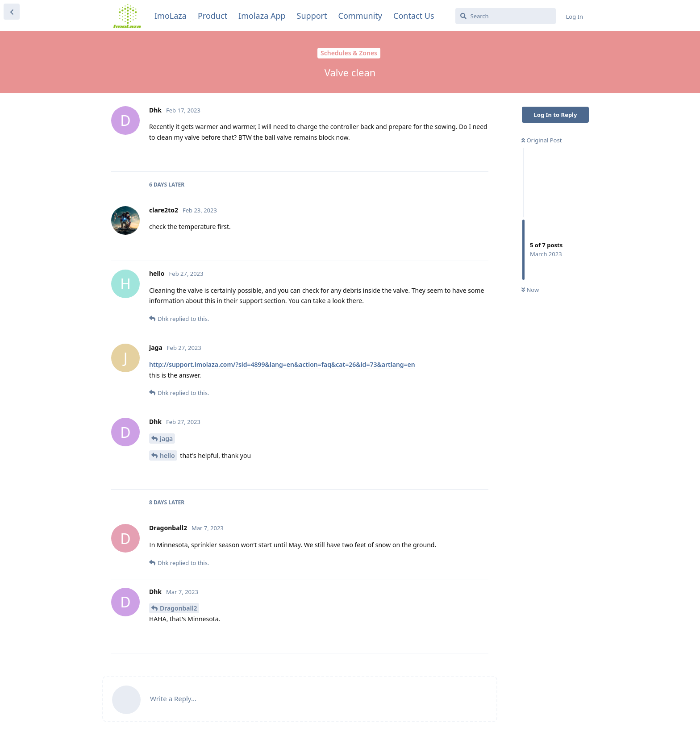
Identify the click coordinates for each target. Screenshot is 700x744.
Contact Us (414, 16)
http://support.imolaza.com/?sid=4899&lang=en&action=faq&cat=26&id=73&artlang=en (282, 364)
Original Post (542, 140)
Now (530, 290)
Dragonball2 (178, 608)
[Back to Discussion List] (12, 12)
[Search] (506, 16)
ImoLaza (171, 16)
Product (212, 16)
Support (312, 16)
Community (360, 16)
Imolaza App (262, 16)
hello (167, 455)
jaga (166, 439)
